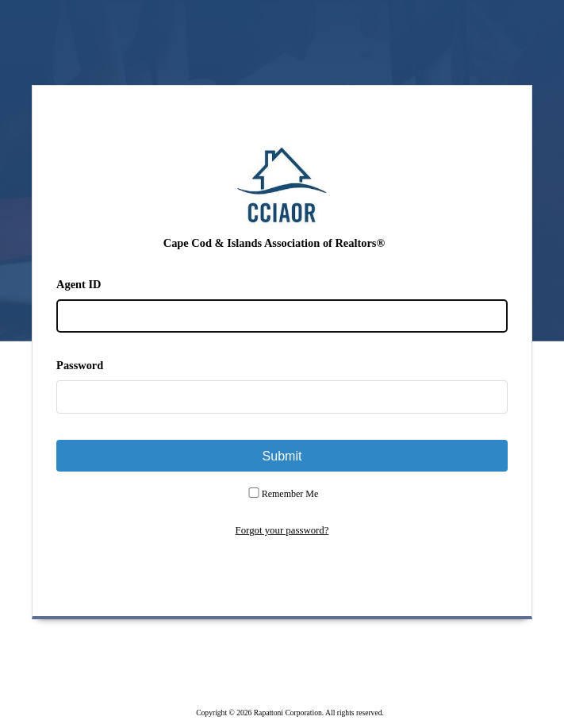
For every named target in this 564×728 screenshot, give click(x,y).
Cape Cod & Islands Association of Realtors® (274, 243)
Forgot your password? (282, 530)
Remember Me (290, 494)
